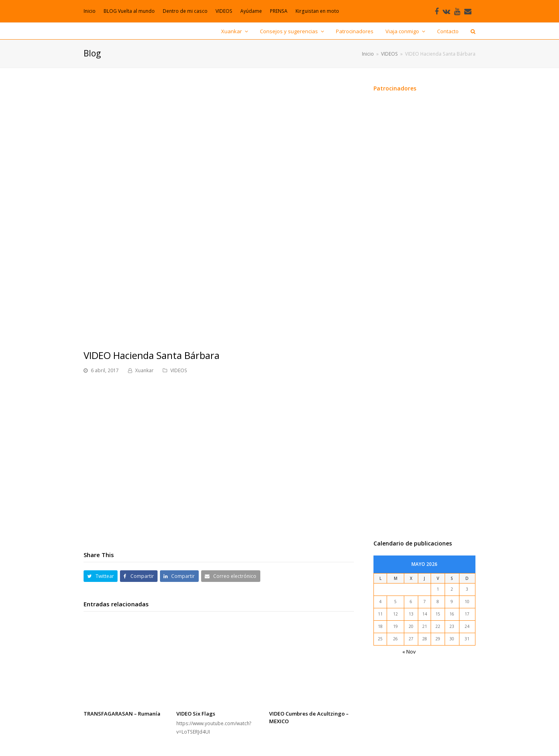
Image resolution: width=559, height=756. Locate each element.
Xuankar (144, 370)
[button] (101, 576)
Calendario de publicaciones (413, 543)
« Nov (409, 652)
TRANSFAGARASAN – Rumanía (122, 714)
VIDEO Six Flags (196, 714)
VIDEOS (179, 370)
